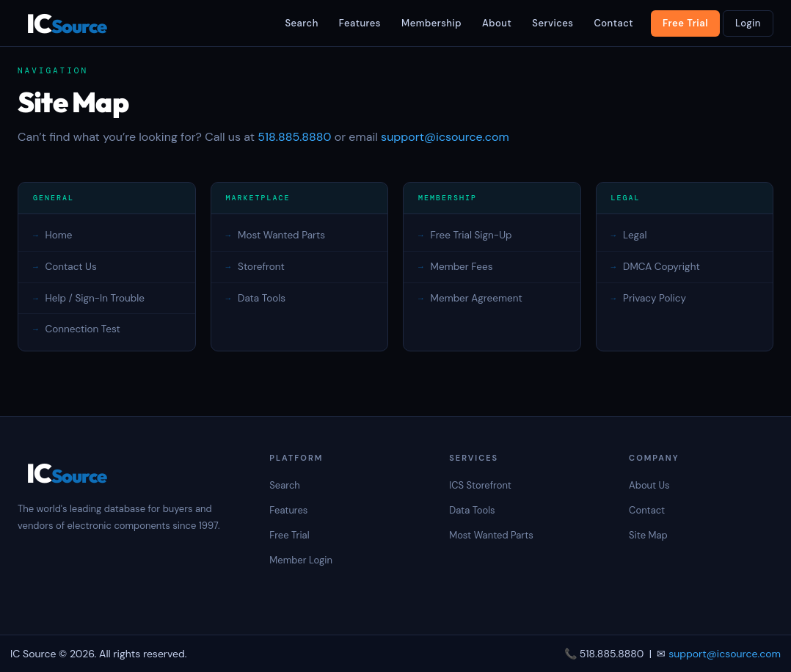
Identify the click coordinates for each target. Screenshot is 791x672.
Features (360, 23)
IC (66, 23)
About (497, 23)
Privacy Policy (655, 298)
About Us (649, 485)
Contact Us (71, 267)
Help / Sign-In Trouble (95, 298)
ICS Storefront (480, 485)
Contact (613, 23)
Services (553, 23)
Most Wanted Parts (281, 235)
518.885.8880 (294, 137)
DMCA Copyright (661, 267)
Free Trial (685, 23)
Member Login (301, 560)
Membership (431, 23)
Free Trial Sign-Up (471, 235)
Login (748, 23)
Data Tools (262, 298)
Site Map (648, 535)
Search (301, 23)
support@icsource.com (445, 137)
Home (59, 235)
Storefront (261, 267)
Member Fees (462, 267)
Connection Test (83, 329)
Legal (635, 235)
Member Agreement (477, 298)
